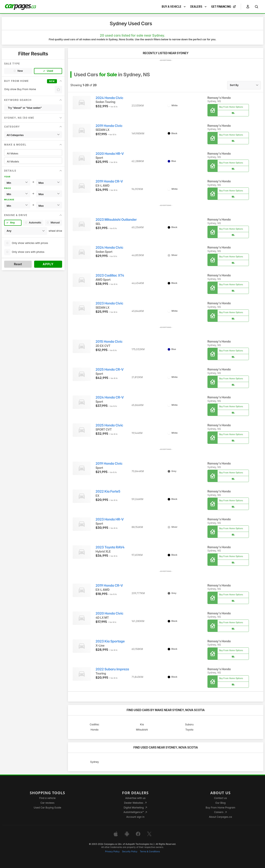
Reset (18, 264)
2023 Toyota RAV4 (110, 547)
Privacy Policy (112, 852)
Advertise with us (135, 798)
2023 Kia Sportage (110, 641)
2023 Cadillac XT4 (110, 275)
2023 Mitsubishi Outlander (116, 220)
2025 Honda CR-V (110, 370)
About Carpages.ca (220, 817)
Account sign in (135, 817)
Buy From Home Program (220, 808)
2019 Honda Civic (109, 126)
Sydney (94, 762)
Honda (95, 730)
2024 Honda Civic (110, 98)
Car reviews (47, 803)
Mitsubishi (142, 730)
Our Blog (220, 803)
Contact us (220, 798)
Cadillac (94, 724)
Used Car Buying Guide (48, 808)
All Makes (33, 153)
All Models (33, 162)
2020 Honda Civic (110, 613)
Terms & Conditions (150, 852)
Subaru (189, 724)
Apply (48, 264)
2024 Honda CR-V (110, 397)
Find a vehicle (48, 798)
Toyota (189, 730)
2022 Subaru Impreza (112, 669)
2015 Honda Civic (109, 342)
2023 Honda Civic (110, 303)
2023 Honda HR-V (110, 519)
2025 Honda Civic (109, 425)
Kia (142, 724)
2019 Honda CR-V (109, 181)
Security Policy (130, 852)
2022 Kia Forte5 (108, 491)
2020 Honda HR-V (110, 154)
